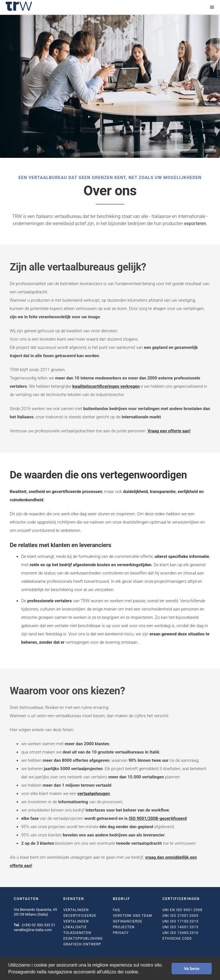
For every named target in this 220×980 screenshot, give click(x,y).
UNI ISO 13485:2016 (180, 933)
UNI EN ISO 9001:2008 (182, 910)
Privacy (121, 933)
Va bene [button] (192, 969)
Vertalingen (76, 910)
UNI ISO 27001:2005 (180, 916)
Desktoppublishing (83, 939)
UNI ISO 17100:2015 (180, 921)
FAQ (116, 910)
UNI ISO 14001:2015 (180, 927)
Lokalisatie (75, 927)
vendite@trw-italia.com (33, 930)
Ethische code (177, 939)
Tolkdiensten (77, 933)
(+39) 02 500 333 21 (39, 925)
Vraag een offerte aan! (169, 431)
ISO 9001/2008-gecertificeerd (158, 818)
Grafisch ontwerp (82, 944)
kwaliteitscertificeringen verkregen (106, 386)
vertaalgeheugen (94, 794)
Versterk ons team (132, 916)
